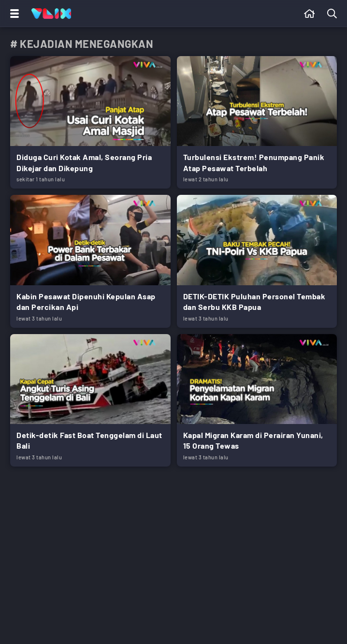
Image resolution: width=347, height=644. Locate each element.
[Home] (51, 14)
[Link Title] (90, 122)
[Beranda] (310, 14)
